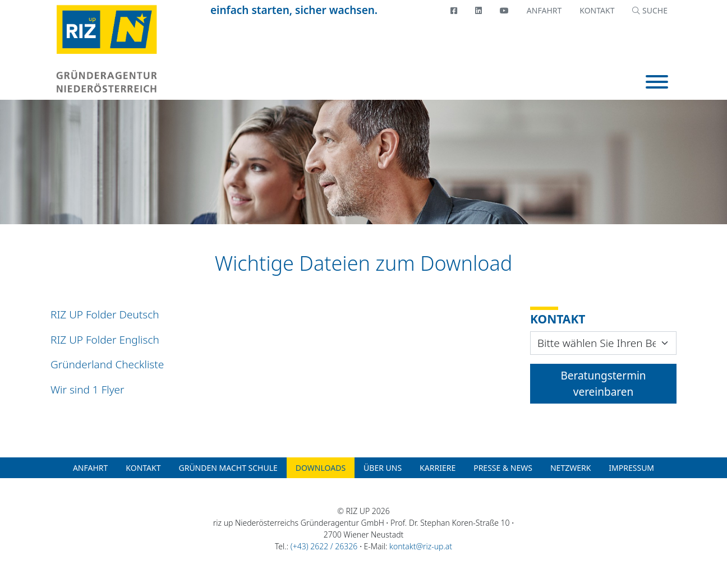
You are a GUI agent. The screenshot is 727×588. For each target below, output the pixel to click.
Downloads (321, 468)
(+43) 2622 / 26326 (324, 546)
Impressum (631, 468)
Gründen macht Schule (228, 468)
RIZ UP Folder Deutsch (105, 314)
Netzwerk (570, 468)
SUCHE (650, 10)
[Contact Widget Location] (603, 343)
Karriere (438, 468)
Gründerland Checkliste (107, 364)
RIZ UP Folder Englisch (105, 340)
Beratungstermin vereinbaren (603, 384)
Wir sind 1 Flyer (88, 390)
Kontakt (597, 10)
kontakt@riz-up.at (421, 546)
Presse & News (503, 468)
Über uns (383, 468)
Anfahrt (544, 10)
